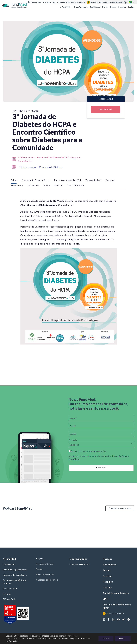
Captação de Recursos (47, 580)
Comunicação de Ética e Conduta (72, 2)
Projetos (40, 559)
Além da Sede (9, 599)
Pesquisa (122, 7)
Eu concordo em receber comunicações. (88, 451)
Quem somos (9, 564)
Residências (95, 7)
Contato (131, 7)
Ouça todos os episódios (120, 508)
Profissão (73, 440)
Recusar (123, 639)
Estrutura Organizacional (15, 570)
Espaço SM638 (10, 589)
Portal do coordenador (42, 2)
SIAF (55, 2)
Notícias (7, 594)
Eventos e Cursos (45, 564)
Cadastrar (101, 468)
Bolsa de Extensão (45, 574)
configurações (12, 641)
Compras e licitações (79, 564)
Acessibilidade (116, 2)
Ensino (105, 7)
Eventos (113, 7)
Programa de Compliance (15, 575)
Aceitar (106, 639)
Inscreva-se (106, 110)
